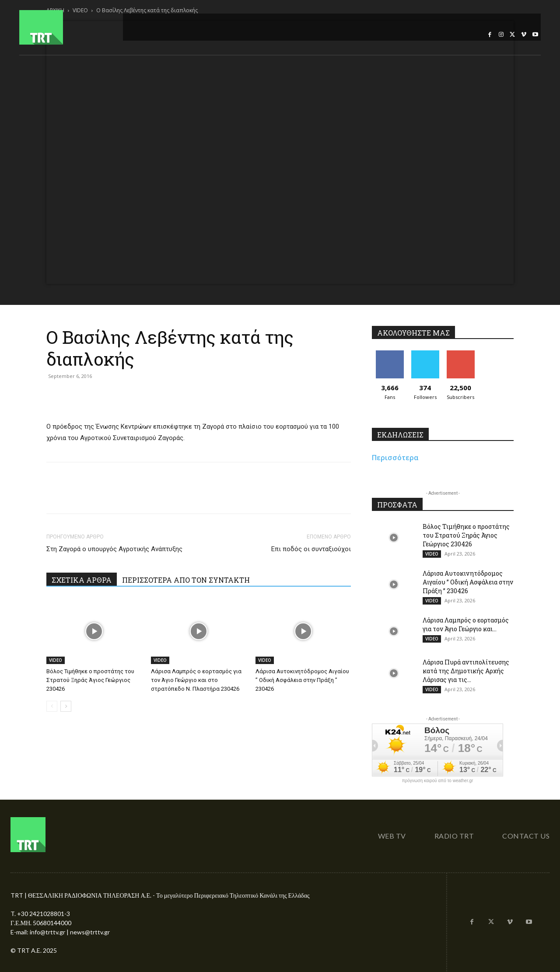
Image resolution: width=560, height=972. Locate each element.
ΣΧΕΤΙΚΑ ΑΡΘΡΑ (82, 580)
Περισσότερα (395, 458)
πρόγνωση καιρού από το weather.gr (438, 781)
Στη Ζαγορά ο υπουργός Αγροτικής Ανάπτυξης (114, 549)
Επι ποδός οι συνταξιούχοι (311, 549)
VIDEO (56, 660)
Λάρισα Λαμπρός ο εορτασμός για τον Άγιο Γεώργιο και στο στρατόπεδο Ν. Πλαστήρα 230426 (196, 680)
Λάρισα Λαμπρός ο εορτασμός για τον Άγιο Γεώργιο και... (466, 624)
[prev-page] (52, 706)
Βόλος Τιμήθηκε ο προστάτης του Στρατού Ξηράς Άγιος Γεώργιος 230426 (90, 680)
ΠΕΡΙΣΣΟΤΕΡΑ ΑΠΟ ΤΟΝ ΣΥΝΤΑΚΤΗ (186, 580)
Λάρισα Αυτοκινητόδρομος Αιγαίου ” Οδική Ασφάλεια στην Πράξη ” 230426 (302, 680)
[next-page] (66, 706)
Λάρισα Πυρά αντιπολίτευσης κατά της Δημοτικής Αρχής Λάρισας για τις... (466, 671)
